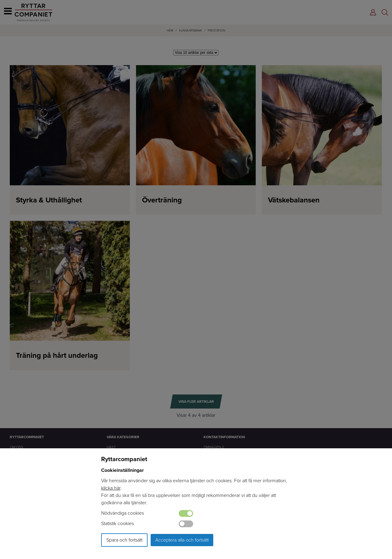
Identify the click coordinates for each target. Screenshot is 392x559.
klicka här (111, 488)
